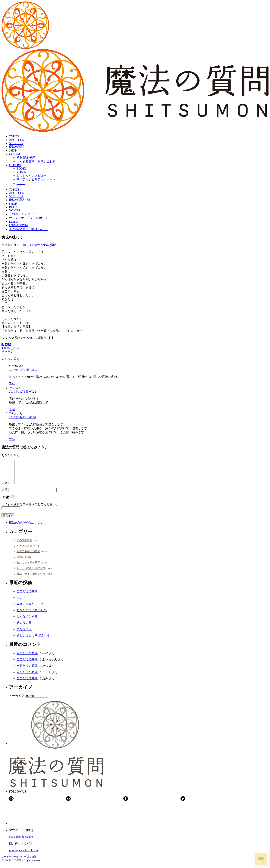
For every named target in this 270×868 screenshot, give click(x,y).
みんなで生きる (27, 621)
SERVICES (16, 143)
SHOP (13, 150)
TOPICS (14, 136)
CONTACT (16, 154)
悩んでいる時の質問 (28, 567)
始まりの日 (24, 627)
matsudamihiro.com (21, 841)
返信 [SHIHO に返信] (12, 384)
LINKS (21, 183)
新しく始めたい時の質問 (40, 245)
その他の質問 (24, 545)
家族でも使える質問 (28, 556)
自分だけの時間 (27, 596)
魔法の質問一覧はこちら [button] (26, 527)
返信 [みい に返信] (12, 409)
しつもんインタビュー (32, 175)
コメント (8, 487)
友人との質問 (24, 550)
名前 (5, 494)
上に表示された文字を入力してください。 (30, 509)
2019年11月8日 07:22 (23, 392)
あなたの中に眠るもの (32, 615)
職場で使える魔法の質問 (31, 578)
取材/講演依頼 (26, 157)
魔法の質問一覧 (20, 200)
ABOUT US (16, 140)
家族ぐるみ (10, 348)
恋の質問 (22, 561)
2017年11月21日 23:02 (23, 370)
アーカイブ (17, 700)
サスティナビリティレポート (36, 179)
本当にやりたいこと (30, 608)
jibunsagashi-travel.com (23, 855)
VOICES (22, 172)
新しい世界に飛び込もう (33, 640)
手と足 (6, 352)
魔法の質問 (17, 147)
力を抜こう (24, 634)
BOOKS (22, 169)
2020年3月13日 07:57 (23, 417)
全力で (21, 602)
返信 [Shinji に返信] (12, 439)
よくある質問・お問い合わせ (36, 161)
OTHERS (15, 165)
